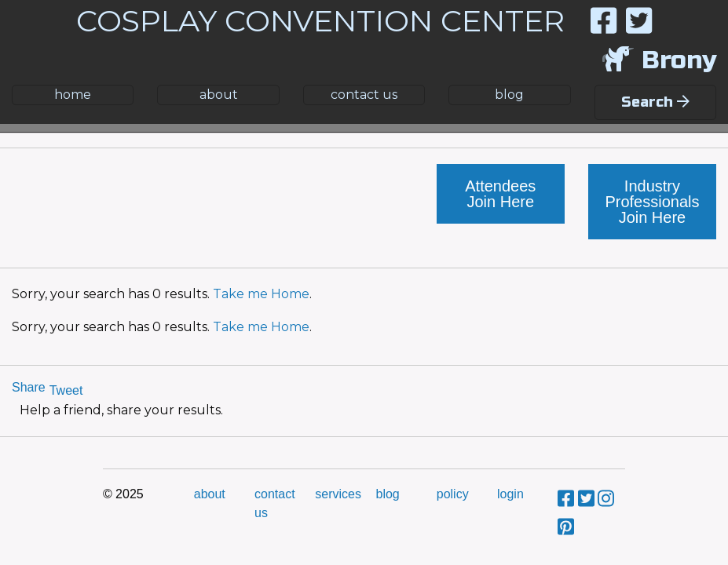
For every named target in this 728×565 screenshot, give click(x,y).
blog (509, 95)
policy (453, 494)
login (510, 494)
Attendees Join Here (500, 194)
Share (29, 387)
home (73, 95)
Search (655, 102)
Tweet (66, 390)
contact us (364, 95)
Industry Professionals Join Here (652, 202)
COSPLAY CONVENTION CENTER (320, 21)
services (338, 494)
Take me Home (261, 294)
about (219, 95)
